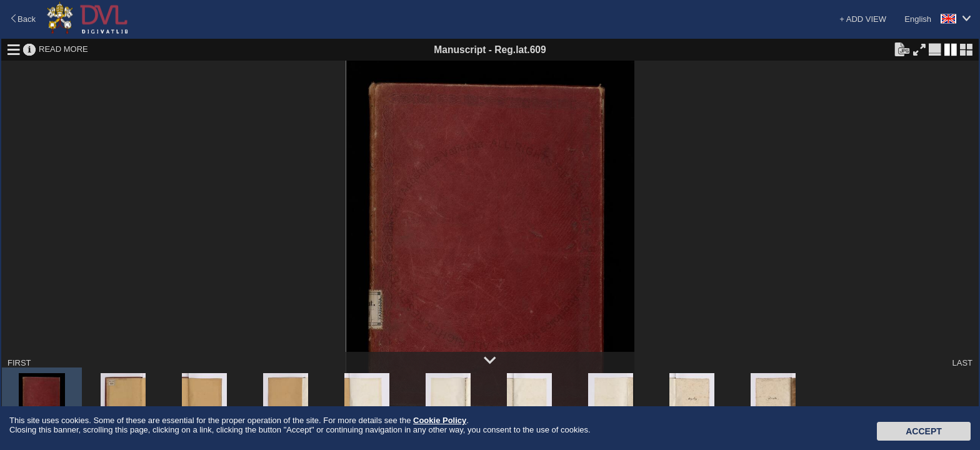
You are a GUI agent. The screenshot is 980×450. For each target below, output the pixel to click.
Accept (924, 431)
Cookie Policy (440, 420)
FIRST (19, 363)
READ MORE (63, 49)
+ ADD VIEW (863, 19)
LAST (962, 363)
